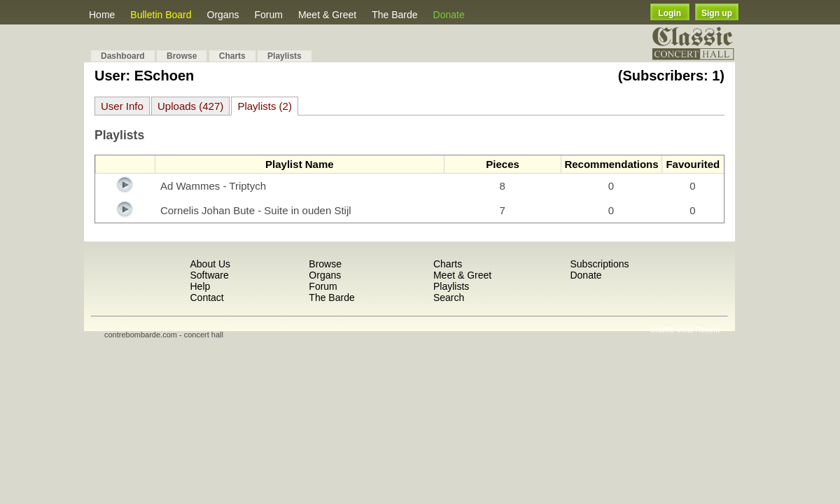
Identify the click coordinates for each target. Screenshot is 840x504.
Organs (223, 15)
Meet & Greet (327, 15)
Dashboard (123, 56)
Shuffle (662, 330)
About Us (210, 264)
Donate (449, 15)
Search (449, 297)
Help (200, 286)
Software (209, 275)
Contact (206, 297)
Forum (268, 15)
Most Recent (698, 330)
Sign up (717, 13)
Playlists (285, 56)
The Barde (394, 15)
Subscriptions (599, 264)
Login (670, 13)
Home (102, 15)
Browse (182, 56)
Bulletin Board (161, 15)
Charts (232, 56)
